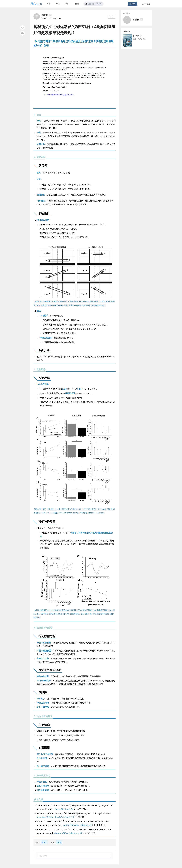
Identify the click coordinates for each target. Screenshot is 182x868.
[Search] (93, 4)
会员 (77, 4)
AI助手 (67, 4)
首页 (49, 4)
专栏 (58, 4)
